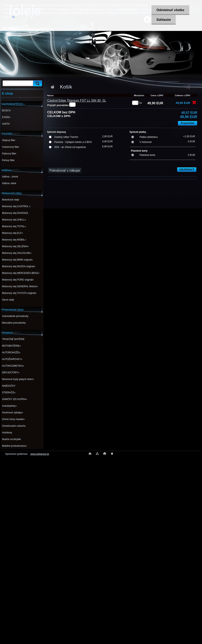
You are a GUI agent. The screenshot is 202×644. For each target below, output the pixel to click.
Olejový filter (9, 140)
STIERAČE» (9, 393)
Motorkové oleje (11, 200)
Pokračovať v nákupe (65, 171)
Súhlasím (164, 20)
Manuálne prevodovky (14, 323)
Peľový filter (8, 160)
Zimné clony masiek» (13, 419)
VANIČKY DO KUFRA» (15, 399)
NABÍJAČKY (9, 386)
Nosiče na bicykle (11, 439)
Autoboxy (7, 433)
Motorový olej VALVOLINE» (17, 253)
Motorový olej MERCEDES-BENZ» (21, 273)
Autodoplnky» (9, 406)
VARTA (6, 124)
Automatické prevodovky (15, 316)
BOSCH (6, 111)
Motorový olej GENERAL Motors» (20, 286)
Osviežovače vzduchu (14, 426)
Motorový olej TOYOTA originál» (19, 293)
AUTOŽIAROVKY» (12, 359)
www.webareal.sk (40, 454)
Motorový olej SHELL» (14, 220)
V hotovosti (146, 142)
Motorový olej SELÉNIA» (15, 246)
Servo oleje (8, 300)
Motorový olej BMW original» (17, 260)
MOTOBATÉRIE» (11, 346)
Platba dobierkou (149, 137)
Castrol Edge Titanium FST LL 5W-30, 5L (77, 101)
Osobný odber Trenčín (66, 137)
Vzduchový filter (11, 147)
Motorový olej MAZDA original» (19, 266)
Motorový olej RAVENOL (15, 213)
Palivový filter (9, 154)
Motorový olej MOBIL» (14, 240)
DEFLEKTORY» (11, 373)
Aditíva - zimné (10, 177)
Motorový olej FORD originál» (18, 280)
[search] (37, 83)
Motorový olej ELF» (12, 233)
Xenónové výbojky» (13, 413)
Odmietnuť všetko (170, 10)
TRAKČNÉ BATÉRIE (13, 339)
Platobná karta (147, 155)
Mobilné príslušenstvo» (14, 446)
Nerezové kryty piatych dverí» (18, 379)
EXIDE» (6, 117)
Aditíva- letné (9, 183)
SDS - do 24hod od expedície (70, 147)
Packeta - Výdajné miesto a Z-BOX (73, 142)
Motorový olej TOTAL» (14, 226)
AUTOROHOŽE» (11, 353)
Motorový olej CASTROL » (16, 206)
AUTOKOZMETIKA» (13, 366)
